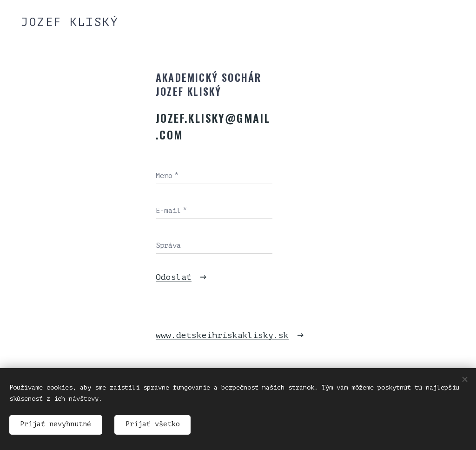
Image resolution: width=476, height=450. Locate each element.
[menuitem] (70, 184)
